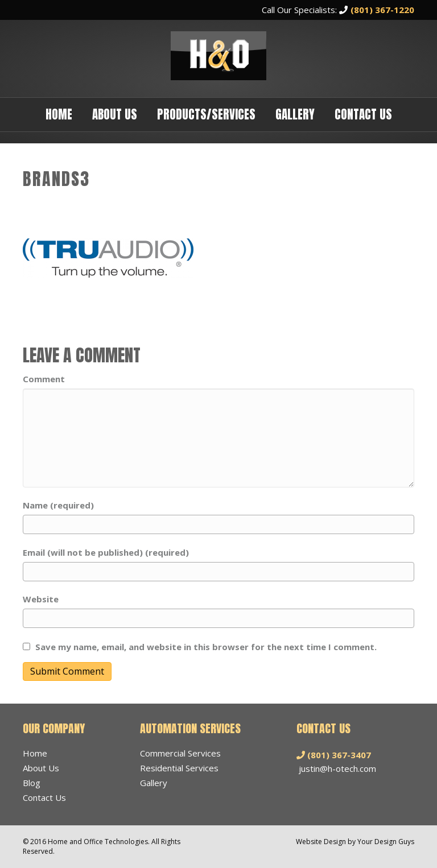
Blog (32, 783)
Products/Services (206, 114)
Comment (44, 379)
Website (41, 599)
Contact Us (363, 114)
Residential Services (179, 768)
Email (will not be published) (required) (106, 552)
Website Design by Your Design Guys (355, 842)
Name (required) (58, 505)
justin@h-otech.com (337, 768)
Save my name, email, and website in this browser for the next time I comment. (206, 647)
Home (59, 114)
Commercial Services (180, 753)
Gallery (295, 114)
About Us (115, 114)
